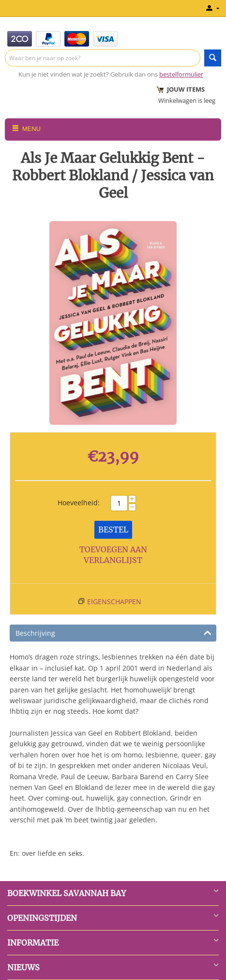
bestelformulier (181, 74)
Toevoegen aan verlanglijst (113, 555)
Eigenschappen (114, 602)
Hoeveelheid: (79, 503)
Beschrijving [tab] (113, 632)
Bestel (113, 530)
